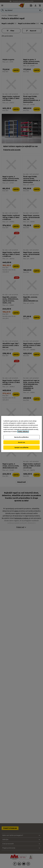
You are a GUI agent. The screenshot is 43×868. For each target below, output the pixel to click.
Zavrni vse (22, 442)
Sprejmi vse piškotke (21, 448)
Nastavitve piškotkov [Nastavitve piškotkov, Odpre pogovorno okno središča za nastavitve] (22, 437)
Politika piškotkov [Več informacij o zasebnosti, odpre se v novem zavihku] (23, 432)
